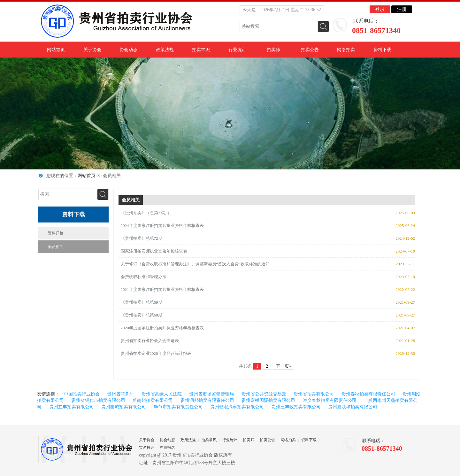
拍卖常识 (201, 50)
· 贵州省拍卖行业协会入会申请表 (149, 341)
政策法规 (165, 50)
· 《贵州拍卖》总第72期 (140, 238)
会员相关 (56, 247)
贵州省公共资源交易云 (264, 394)
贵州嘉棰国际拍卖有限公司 (268, 400)
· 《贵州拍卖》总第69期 (140, 302)
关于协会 (92, 50)
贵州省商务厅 (120, 394)
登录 (380, 9)
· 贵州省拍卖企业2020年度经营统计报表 (155, 353)
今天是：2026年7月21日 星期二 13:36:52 (282, 10)
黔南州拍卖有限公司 (153, 400)
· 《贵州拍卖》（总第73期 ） (145, 213)
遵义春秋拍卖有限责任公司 (330, 400)
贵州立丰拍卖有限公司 (72, 407)
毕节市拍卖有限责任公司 (178, 407)
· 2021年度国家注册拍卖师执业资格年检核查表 (161, 289)
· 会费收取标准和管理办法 (142, 277)
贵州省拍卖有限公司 (314, 394)
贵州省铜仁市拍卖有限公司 (98, 400)
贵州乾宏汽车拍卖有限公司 (237, 407)
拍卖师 (273, 50)
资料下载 (382, 50)
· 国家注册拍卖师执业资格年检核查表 (153, 251)
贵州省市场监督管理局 (211, 394)
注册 (402, 9)
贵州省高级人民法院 (162, 394)
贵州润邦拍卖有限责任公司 (207, 400)
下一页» (284, 366)
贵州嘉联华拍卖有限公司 (353, 407)
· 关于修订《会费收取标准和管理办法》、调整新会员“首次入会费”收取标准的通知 (194, 264)
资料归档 (56, 233)
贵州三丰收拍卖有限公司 (296, 407)
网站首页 (56, 50)
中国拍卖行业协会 (82, 394)
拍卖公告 (310, 50)
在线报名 (167, 448)
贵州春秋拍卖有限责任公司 (368, 394)
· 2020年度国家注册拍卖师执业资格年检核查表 (161, 328)
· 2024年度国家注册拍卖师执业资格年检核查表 (161, 226)
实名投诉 (147, 448)
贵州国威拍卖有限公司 (124, 407)
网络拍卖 (346, 50)
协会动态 (128, 50)
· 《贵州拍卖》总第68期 (140, 315)
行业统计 (237, 50)
